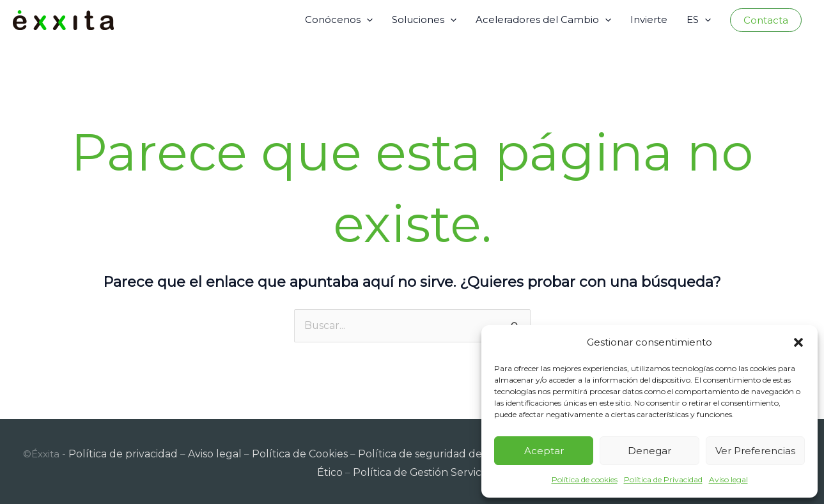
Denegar (649, 451)
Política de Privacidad (663, 479)
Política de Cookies (288, 451)
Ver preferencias (755, 451)
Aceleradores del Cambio (543, 20)
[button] (798, 342)
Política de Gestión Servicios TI (412, 469)
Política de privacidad (119, 451)
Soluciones (424, 20)
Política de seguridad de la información (439, 451)
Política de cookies (585, 479)
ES (699, 20)
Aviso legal (728, 479)
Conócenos (339, 20)
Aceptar (544, 451)
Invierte (649, 19)
